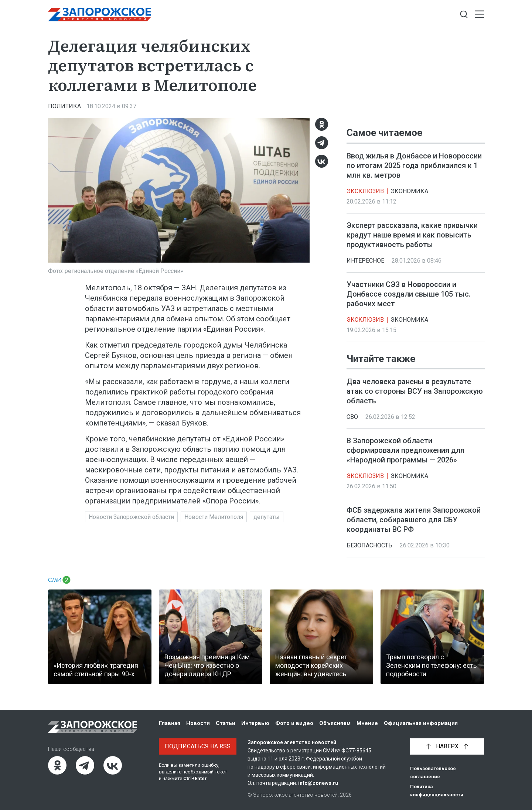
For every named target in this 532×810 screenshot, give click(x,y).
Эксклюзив (365, 191)
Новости (198, 723)
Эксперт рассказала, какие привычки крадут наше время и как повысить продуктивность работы (412, 235)
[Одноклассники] (322, 124)
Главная (170, 723)
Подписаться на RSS (198, 746)
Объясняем (335, 723)
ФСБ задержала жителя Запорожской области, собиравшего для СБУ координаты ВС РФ (414, 520)
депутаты (267, 517)
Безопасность (369, 545)
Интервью (255, 723)
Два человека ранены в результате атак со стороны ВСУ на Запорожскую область (415, 391)
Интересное (365, 261)
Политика (64, 106)
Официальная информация (421, 723)
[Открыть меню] (479, 15)
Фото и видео (294, 723)
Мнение (367, 723)
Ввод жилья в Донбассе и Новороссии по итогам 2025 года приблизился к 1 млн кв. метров (414, 165)
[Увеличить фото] (179, 190)
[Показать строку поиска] (464, 15)
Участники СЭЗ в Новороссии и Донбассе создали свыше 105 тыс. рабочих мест (409, 294)
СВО (352, 417)
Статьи (226, 723)
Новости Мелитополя (214, 517)
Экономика (409, 191)
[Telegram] (322, 143)
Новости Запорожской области (131, 517)
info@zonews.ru (318, 783)
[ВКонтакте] (322, 161)
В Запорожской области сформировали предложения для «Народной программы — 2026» (405, 450)
